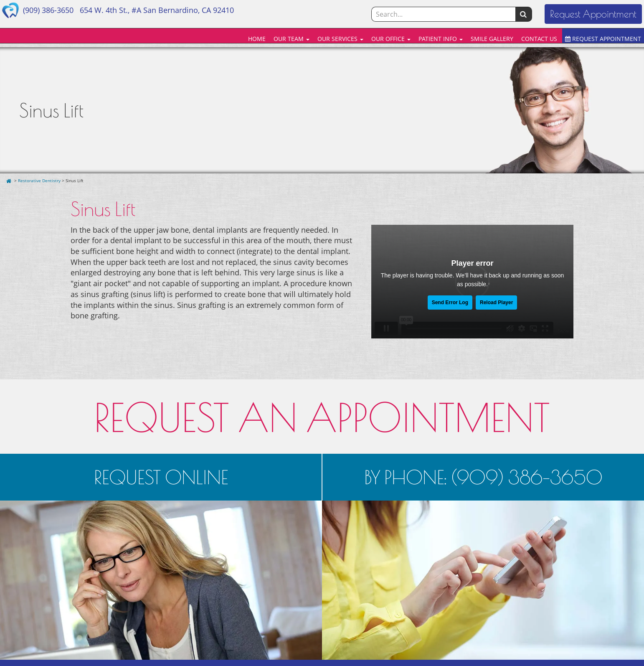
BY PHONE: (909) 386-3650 (483, 477)
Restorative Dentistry (39, 180)
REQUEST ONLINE (161, 477)
